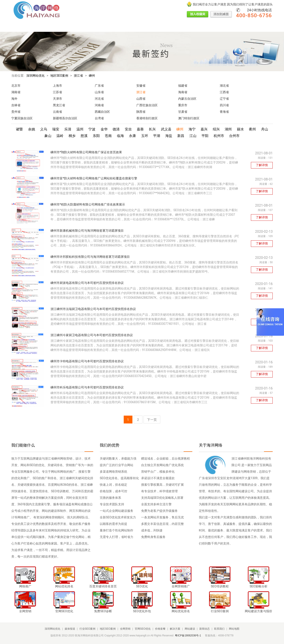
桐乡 (72, 136)
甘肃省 (183, 112)
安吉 (128, 129)
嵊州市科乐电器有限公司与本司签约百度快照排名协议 (87, 387)
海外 (14, 99)
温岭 (60, 136)
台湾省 (99, 118)
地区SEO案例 (89, 27)
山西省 (141, 99)
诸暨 (19, 129)
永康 (132, 136)
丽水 (240, 129)
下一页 (152, 420)
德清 (116, 129)
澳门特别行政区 (189, 118)
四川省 (224, 105)
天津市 (57, 99)
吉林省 (16, 105)
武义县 (166, 129)
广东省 (99, 86)
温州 (80, 129)
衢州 (252, 129)
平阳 (205, 136)
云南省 (57, 112)
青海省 (224, 112)
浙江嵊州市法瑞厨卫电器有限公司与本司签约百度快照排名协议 (93, 309)
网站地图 (234, 629)
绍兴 (216, 129)
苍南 (108, 136)
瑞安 (56, 129)
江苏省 (57, 92)
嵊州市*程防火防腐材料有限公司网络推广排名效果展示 (88, 204)
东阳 (96, 136)
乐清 (68, 129)
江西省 (224, 92)
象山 (48, 136)
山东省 (99, 92)
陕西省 (141, 112)
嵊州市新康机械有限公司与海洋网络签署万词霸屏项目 (87, 231)
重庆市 (183, 105)
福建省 (183, 86)
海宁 (192, 129)
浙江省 (78, 76)
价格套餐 (160, 27)
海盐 (169, 136)
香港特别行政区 (147, 118)
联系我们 (243, 27)
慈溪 (84, 136)
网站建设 (202, 27)
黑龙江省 (59, 105)
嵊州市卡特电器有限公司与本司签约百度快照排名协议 (87, 361)
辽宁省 (224, 99)
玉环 (145, 136)
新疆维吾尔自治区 (65, 118)
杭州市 (219, 136)
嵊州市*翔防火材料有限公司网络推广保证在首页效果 (86, 152)
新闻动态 (223, 27)
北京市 (16, 86)
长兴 (152, 129)
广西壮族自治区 (147, 105)
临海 (120, 136)
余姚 (32, 129)
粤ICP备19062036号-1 (188, 636)
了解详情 (262, 165)
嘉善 (140, 129)
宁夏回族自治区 (22, 118)
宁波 (92, 129)
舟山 (265, 129)
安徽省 (141, 86)
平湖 (157, 136)
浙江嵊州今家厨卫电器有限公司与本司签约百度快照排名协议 (92, 335)
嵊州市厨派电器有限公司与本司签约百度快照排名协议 (87, 283)
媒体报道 (38, 27)
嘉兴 (204, 129)
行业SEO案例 (62, 27)
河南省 (99, 105)
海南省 (183, 92)
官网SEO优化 (136, 27)
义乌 (44, 129)
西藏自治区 (102, 112)
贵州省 (16, 112)
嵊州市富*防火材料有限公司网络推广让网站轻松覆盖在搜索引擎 (94, 178)
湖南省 (16, 92)
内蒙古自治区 (187, 99)
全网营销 (112, 27)
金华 (104, 129)
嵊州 (92, 76)
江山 (193, 136)
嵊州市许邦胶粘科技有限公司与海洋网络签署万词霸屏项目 (90, 257)
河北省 (99, 99)
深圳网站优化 (35, 76)
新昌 (181, 136)
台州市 (234, 136)
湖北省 (224, 86)
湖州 (228, 129)
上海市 (57, 86)
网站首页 (17, 27)
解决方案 (181, 27)
